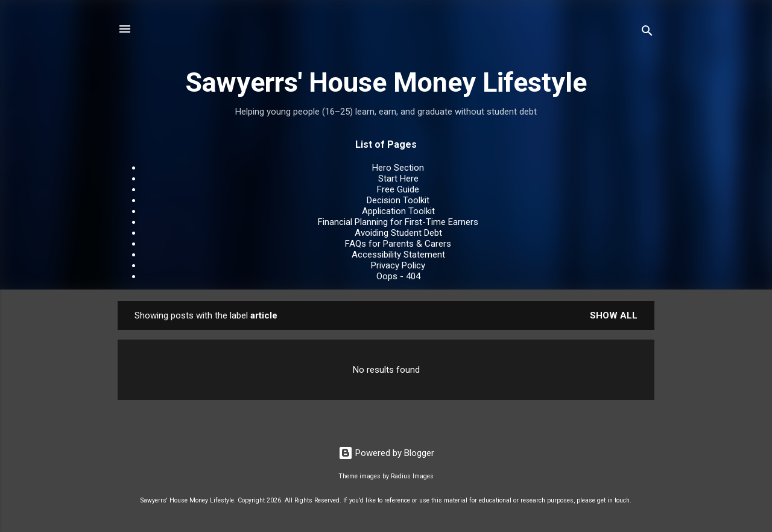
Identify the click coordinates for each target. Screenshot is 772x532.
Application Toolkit (398, 211)
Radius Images (412, 476)
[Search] (647, 33)
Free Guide (398, 189)
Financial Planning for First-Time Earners (398, 222)
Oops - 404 (398, 276)
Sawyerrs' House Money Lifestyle (386, 82)
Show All (614, 315)
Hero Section (398, 168)
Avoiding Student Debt (398, 233)
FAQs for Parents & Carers (398, 244)
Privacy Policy (398, 265)
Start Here (398, 179)
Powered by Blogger (386, 453)
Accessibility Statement (398, 255)
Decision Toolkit (398, 200)
